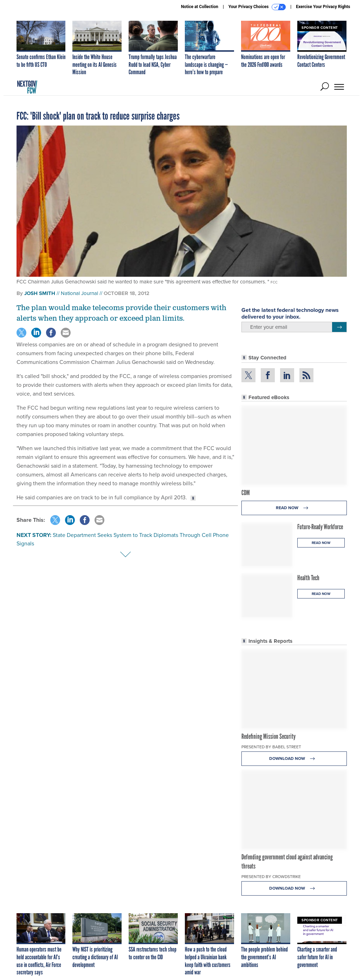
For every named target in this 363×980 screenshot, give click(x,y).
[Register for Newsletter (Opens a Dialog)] (339, 327)
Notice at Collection (200, 7)
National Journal (79, 293)
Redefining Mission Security (268, 736)
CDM (246, 493)
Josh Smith (40, 293)
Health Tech (308, 578)
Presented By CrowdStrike (271, 877)
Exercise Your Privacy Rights (323, 7)
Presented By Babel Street (271, 747)
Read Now (294, 508)
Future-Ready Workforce (320, 527)
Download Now (294, 759)
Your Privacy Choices (257, 7)
